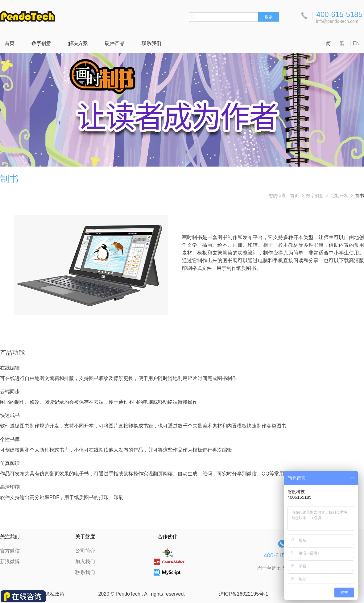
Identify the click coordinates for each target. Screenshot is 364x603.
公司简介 (85, 551)
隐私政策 (55, 594)
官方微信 (10, 551)
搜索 (269, 17)
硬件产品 (115, 43)
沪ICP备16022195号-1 (243, 594)
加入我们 (85, 562)
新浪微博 (10, 562)
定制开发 (339, 196)
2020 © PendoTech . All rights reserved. (141, 594)
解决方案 (78, 43)
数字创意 (41, 43)
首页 (10, 43)
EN (356, 43)
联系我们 (151, 43)
